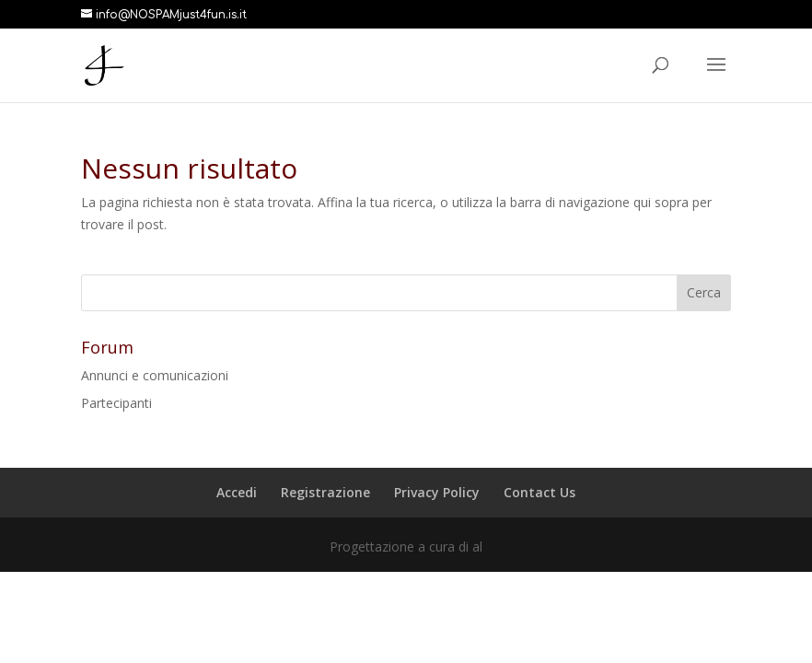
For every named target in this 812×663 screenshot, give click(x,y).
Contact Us (539, 492)
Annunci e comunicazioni (155, 375)
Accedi (237, 492)
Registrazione (325, 492)
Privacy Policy (437, 492)
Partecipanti (116, 403)
